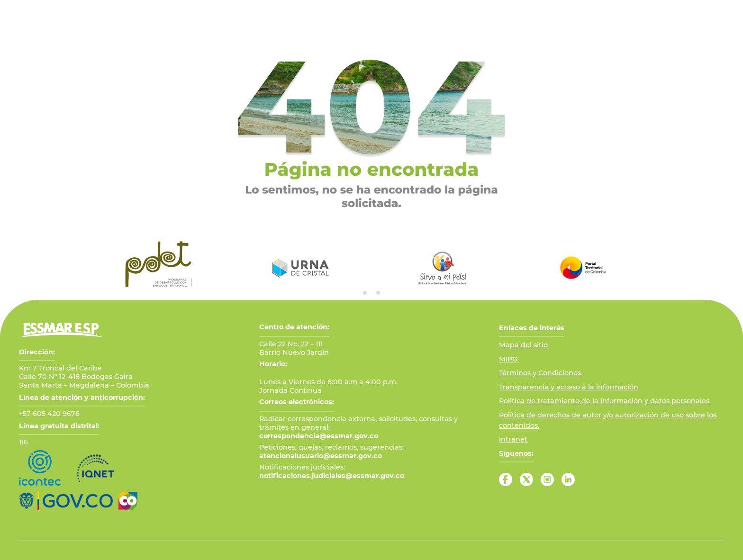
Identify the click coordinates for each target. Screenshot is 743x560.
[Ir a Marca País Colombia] (128, 501)
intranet (513, 439)
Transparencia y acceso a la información (569, 387)
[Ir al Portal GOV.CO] (66, 501)
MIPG (508, 359)
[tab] (365, 293)
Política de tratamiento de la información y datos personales (604, 401)
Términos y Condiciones (540, 373)
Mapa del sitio (523, 345)
